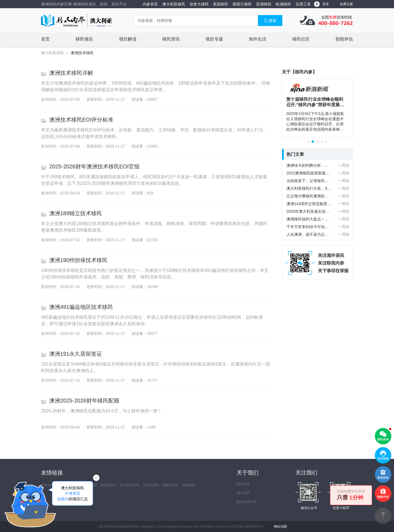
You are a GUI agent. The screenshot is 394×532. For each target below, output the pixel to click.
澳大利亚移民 (174, 4)
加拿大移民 (199, 4)
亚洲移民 (264, 4)
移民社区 (301, 39)
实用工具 (303, 4)
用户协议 (243, 493)
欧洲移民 (283, 4)
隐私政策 (243, 484)
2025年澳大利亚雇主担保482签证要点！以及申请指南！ (309, 211)
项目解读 (128, 39)
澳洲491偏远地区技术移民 (81, 307)
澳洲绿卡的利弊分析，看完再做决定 (309, 165)
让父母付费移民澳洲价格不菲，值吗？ (309, 196)
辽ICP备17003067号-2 (247, 527)
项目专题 (214, 39)
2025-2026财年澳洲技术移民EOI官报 (94, 166)
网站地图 (280, 527)
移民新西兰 (108, 485)
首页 (45, 39)
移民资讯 (171, 39)
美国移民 (221, 4)
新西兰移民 (242, 4)
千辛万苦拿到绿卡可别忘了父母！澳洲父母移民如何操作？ (309, 227)
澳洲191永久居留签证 (76, 354)
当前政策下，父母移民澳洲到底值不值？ (309, 181)
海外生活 (257, 39)
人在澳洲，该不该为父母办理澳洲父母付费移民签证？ (309, 234)
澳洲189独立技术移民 (76, 213)
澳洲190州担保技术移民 (78, 260)
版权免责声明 (247, 502)
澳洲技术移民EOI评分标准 (81, 120)
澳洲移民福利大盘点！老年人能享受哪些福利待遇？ (309, 219)
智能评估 (344, 39)
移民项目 (84, 39)
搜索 (270, 21)
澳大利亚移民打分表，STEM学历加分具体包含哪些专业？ (309, 188)
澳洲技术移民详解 (71, 73)
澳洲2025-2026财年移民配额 (84, 401)
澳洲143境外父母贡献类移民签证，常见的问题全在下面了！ (309, 204)
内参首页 (150, 4)
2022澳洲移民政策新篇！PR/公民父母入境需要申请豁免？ (309, 173)
